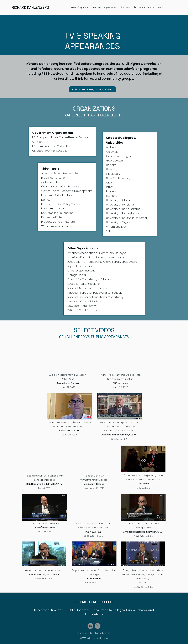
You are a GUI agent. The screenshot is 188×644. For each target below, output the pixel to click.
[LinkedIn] (90, 626)
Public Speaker (77, 610)
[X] (98, 626)
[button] (79, 7)
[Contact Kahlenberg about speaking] (92, 89)
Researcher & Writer (48, 610)
